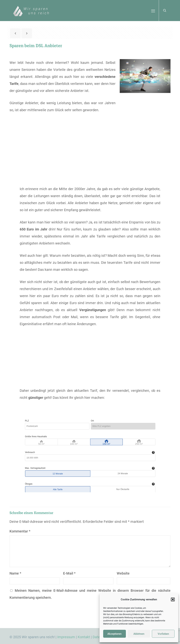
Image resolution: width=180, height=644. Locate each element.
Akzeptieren (114, 634)
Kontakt (84, 637)
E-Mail (69, 573)
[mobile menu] (153, 11)
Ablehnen (139, 634)
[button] (173, 599)
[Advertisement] (90, 156)
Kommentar (20, 531)
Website (123, 573)
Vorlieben (163, 634)
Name (15, 573)
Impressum (66, 637)
